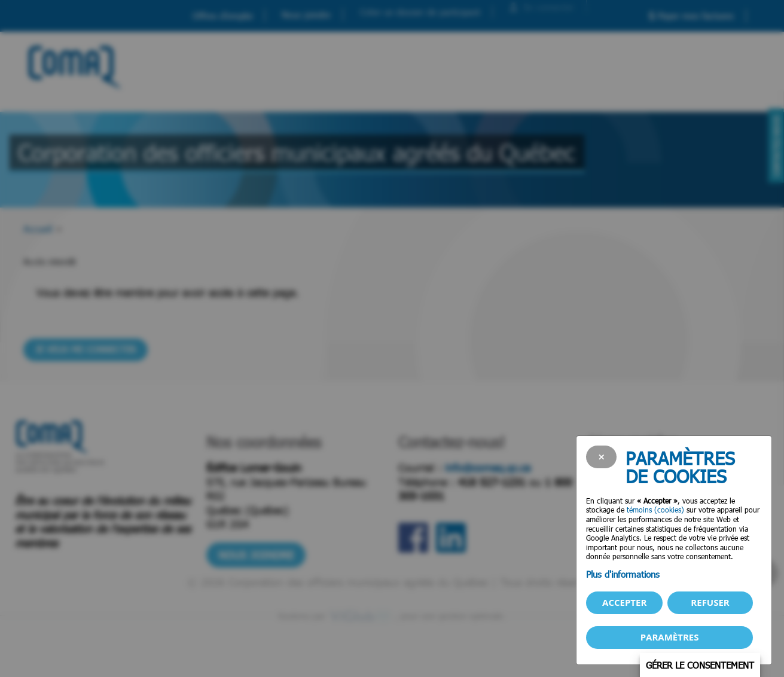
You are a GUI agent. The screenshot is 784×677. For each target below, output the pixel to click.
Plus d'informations (623, 574)
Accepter (624, 602)
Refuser (710, 602)
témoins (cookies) (655, 510)
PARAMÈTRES (670, 637)
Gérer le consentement (700, 665)
